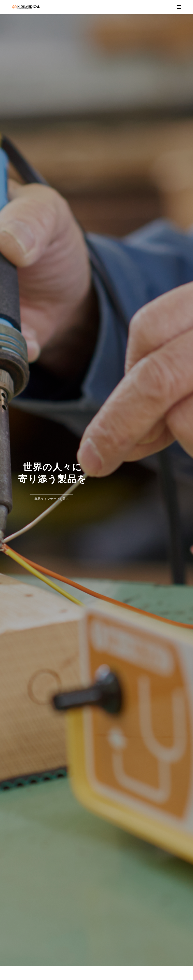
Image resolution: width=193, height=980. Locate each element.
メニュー (179, 7)
